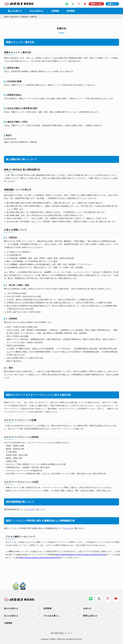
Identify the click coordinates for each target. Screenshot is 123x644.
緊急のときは (96, 4)
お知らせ (87, 608)
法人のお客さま (11, 616)
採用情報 (48, 608)
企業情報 (55, 11)
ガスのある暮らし (52, 616)
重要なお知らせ (90, 616)
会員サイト (112, 4)
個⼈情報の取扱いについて (62, 633)
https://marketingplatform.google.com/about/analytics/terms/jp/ (81, 555)
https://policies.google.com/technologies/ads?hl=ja (40, 558)
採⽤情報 (71, 11)
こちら (30, 510)
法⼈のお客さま (36, 11)
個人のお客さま (15, 11)
